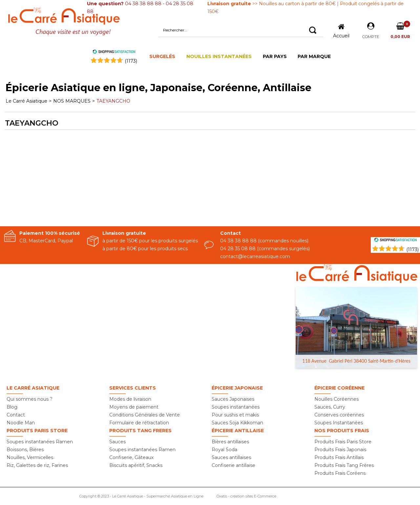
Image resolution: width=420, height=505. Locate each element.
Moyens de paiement (134, 407)
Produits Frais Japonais (340, 450)
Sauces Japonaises (233, 399)
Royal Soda (224, 450)
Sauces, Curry (330, 407)
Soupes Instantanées (339, 423)
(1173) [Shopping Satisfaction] (412, 250)
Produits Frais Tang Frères (344, 465)
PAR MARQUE (314, 56)
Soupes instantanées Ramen (40, 442)
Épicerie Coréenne (339, 388)
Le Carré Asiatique (26, 101)
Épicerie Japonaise (237, 388)
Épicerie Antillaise (238, 431)
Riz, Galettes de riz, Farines (37, 465)
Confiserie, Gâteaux (131, 457)
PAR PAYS (275, 56)
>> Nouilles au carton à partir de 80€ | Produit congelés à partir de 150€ (305, 8)
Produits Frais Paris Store (343, 442)
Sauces (117, 442)
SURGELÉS (162, 56)
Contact (16, 415)
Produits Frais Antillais (339, 457)
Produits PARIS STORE (37, 431)
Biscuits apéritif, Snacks (136, 465)
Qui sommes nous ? (30, 399)
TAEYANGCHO (113, 101)
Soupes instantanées (236, 407)
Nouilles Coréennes (336, 399)
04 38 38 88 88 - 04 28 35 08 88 (140, 8)
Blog (12, 407)
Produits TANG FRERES (140, 431)
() (131, 61)
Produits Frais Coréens (340, 473)
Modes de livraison (130, 399)
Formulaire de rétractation (139, 423)
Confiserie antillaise (233, 465)
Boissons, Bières (25, 450)
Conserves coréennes (339, 415)
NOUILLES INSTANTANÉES (219, 56)
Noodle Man (21, 423)
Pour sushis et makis (235, 415)
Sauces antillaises (231, 457)
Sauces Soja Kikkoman (237, 423)
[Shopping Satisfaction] (395, 241)
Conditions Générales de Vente (145, 415)
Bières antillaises (230, 442)
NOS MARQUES (72, 101)
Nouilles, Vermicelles (30, 457)
